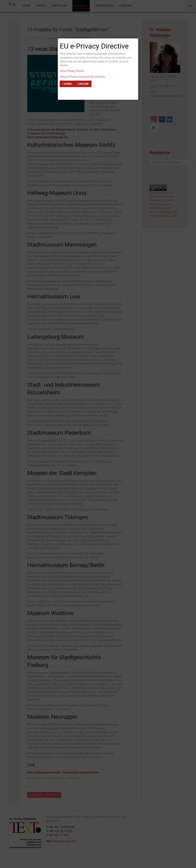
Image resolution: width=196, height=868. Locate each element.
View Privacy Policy (72, 71)
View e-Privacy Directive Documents (82, 77)
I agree (67, 84)
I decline (83, 84)
